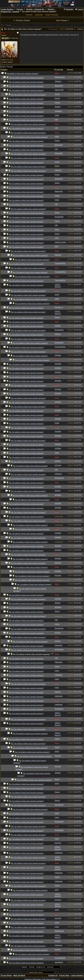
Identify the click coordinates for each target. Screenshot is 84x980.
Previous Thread (21, 20)
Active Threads (52, 15)
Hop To (25, 967)
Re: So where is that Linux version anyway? (23, 29)
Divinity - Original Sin (35, 9)
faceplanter (53, 29)
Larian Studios (7, 9)
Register (68, 9)
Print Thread (6, 25)
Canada (10, 62)
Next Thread (63, 20)
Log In (79, 9)
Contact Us (53, 975)
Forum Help (64, 975)
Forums (20, 9)
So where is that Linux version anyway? (23, 74)
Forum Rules (6, 975)
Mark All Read (19, 975)
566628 (80, 29)
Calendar (39, 15)
